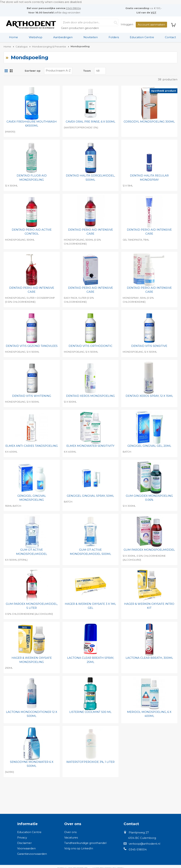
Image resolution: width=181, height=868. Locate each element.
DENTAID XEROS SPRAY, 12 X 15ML (149, 396)
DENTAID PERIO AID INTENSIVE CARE (90, 232)
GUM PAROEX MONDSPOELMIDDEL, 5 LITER (32, 606)
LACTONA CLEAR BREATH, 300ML (149, 658)
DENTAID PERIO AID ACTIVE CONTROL (32, 232)
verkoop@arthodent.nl (144, 844)
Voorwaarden (26, 848)
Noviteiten (91, 37)
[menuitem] (13, 37)
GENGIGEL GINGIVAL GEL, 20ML (149, 446)
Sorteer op (33, 71)
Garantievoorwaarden (32, 854)
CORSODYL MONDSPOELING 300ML (149, 122)
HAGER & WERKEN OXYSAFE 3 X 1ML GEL (90, 606)
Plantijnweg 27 (139, 832)
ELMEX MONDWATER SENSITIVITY (90, 446)
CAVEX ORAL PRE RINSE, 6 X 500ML (90, 122)
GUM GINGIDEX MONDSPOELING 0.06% (149, 498)
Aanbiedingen (63, 37)
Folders (114, 37)
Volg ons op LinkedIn (79, 848)
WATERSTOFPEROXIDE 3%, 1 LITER (90, 762)
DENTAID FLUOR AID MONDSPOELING (32, 178)
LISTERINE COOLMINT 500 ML (90, 712)
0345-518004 (73, 8)
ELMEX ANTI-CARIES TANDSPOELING (32, 446)
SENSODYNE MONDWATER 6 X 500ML (32, 764)
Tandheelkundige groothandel (85, 843)
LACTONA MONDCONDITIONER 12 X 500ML (32, 714)
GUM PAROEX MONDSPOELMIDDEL (149, 550)
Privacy (22, 837)
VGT (154, 12)
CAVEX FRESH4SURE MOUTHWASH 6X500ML (32, 124)
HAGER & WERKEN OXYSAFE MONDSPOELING (32, 660)
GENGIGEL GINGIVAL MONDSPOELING (32, 498)
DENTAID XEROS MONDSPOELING (90, 396)
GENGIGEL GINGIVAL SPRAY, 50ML (90, 496)
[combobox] (90, 22)
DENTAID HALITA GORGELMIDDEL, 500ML (90, 178)
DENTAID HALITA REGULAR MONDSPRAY (149, 178)
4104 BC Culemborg (142, 838)
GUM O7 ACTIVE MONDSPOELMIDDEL (32, 552)
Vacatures (71, 837)
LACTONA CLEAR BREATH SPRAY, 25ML (90, 660)
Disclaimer (24, 843)
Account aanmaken (151, 25)
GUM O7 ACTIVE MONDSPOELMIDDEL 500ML (90, 552)
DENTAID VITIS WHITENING (32, 396)
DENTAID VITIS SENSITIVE (149, 346)
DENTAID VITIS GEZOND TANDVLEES (32, 346)
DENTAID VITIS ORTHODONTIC (90, 346)
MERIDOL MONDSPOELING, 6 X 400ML (149, 714)
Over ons (70, 832)
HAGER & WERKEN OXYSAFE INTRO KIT (149, 606)
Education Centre (142, 37)
